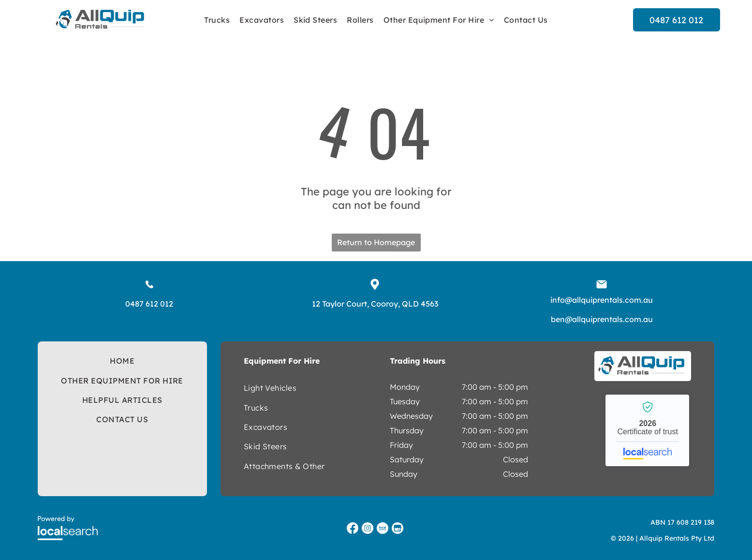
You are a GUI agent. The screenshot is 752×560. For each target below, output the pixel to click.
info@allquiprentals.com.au (602, 300)
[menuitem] (217, 20)
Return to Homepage (376, 242)
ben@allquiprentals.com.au (602, 319)
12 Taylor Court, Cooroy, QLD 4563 (375, 304)
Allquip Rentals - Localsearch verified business (647, 430)
